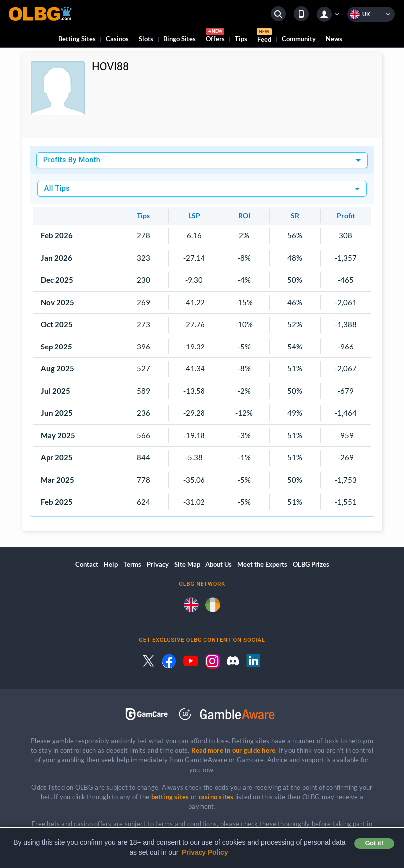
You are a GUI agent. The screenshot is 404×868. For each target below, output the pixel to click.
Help (111, 564)
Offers (215, 37)
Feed (264, 37)
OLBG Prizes (311, 564)
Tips (241, 39)
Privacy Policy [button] (205, 852)
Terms (132, 564)
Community (299, 39)
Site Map (187, 564)
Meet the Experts (262, 564)
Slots (146, 39)
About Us (219, 564)
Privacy (158, 564)
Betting (77, 39)
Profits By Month (72, 160)
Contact (87, 564)
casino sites (216, 797)
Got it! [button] (374, 843)
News (334, 39)
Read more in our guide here (233, 750)
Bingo (179, 39)
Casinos (117, 39)
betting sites (170, 797)
